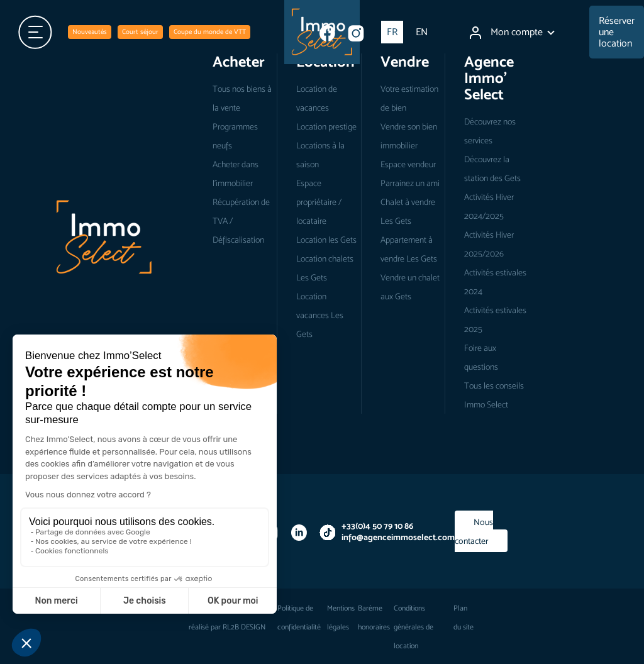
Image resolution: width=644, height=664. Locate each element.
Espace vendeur (408, 164)
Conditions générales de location (414, 627)
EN (422, 32)
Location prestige (326, 126)
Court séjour (140, 32)
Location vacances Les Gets (320, 315)
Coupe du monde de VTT (210, 32)
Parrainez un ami (410, 183)
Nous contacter (474, 531)
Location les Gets (326, 240)
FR (392, 32)
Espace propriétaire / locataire (319, 202)
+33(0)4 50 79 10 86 (377, 526)
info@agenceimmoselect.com (398, 537)
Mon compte (512, 33)
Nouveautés (90, 32)
